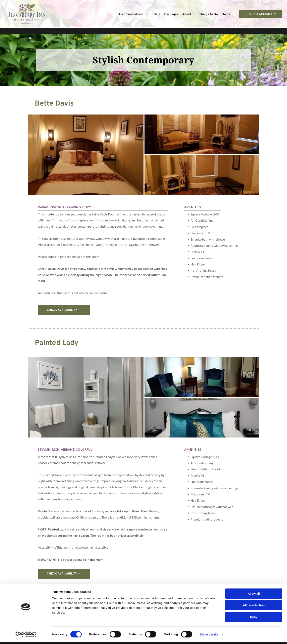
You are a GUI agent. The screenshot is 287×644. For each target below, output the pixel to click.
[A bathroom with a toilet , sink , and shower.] (86, 397)
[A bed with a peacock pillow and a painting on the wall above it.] (202, 418)
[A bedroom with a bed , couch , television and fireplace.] (202, 134)
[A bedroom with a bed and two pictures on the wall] (86, 155)
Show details (209, 636)
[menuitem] (133, 14)
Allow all (254, 595)
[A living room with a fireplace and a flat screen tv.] (202, 175)
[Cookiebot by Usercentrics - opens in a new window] (26, 636)
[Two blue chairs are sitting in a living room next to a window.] (202, 377)
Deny (254, 619)
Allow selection (254, 607)
